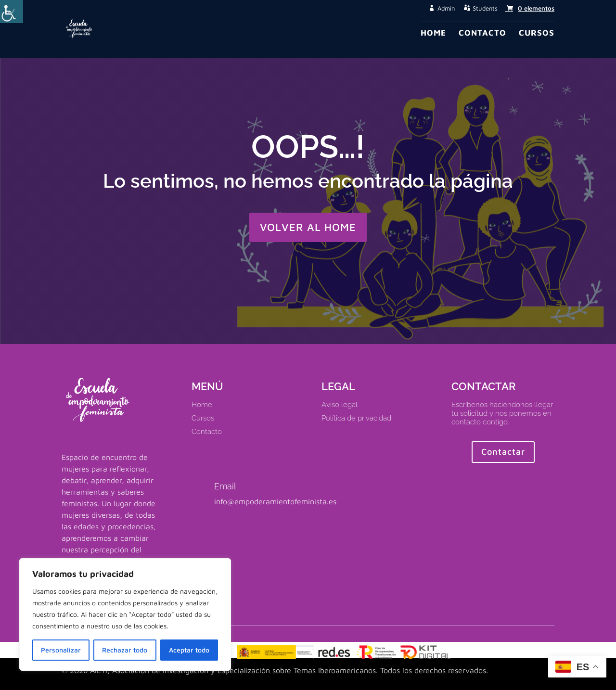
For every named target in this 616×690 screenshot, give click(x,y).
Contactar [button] (503, 452)
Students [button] (485, 8)
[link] (530, 8)
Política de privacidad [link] (356, 418)
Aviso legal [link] (340, 405)
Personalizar (61, 650)
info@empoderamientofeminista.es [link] (275, 501)
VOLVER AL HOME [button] (308, 227)
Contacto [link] (482, 33)
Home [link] (433, 33)
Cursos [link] (537, 33)
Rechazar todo (125, 650)
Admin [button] (446, 8)
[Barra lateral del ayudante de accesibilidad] (12, 12)
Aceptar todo (189, 650)
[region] (125, 614)
